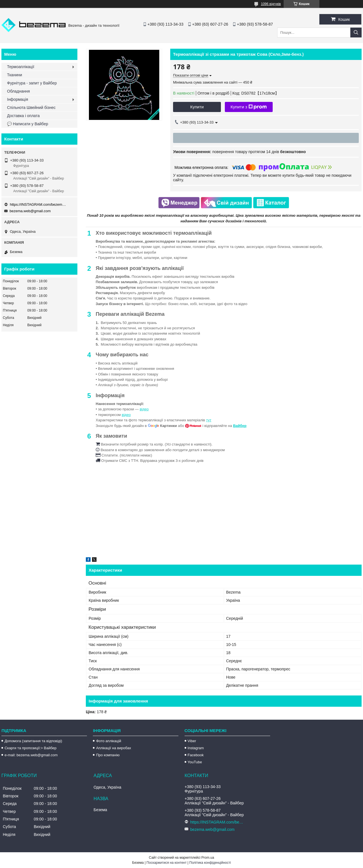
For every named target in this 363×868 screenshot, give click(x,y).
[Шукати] (356, 33)
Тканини (14, 75)
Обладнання (18, 91)
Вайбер (240, 426)
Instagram (196, 748)
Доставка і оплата (23, 116)
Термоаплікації (21, 67)
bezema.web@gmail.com (30, 211)
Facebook (196, 755)
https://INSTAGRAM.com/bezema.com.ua (38, 204)
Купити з (249, 107)
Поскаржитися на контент (167, 863)
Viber (192, 741)
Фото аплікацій (108, 741)
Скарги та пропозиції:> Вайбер (31, 748)
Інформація (18, 99)
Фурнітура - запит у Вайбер (32, 83)
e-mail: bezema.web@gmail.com (31, 755)
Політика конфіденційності (210, 863)
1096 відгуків (271, 4)
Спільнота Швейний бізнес (31, 108)
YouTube (195, 762)
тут (209, 420)
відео (144, 409)
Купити (197, 107)
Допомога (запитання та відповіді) (33, 741)
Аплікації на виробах (113, 748)
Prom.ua (208, 858)
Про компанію (108, 755)
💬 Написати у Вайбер (28, 124)
